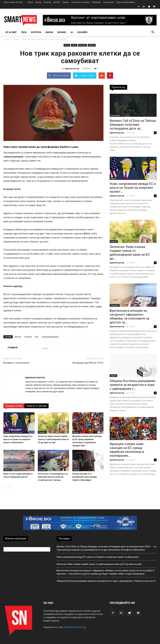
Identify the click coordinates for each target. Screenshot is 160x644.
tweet (45, 348)
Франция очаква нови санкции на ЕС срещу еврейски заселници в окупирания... (127, 450)
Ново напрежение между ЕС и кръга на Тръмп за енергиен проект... (133, 188)
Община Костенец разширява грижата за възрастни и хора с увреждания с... (132, 385)
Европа (7, 432)
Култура (36, 32)
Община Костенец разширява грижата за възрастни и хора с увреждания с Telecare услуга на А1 (106, 581)
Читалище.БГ (109, 2)
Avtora (30, 2)
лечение (28, 337)
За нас (16, 39)
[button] (153, 32)
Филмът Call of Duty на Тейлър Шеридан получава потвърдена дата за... (133, 125)
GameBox (83, 45)
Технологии (115, 115)
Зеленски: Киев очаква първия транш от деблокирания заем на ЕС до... (130, 253)
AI (72, 32)
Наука (49, 32)
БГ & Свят (11, 32)
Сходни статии (14, 406)
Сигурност (115, 305)
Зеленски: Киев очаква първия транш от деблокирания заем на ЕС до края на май (53, 439)
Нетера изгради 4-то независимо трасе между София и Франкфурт (85, 477)
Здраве (113, 376)
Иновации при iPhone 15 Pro (88, 363)
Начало (7, 39)
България (42, 470)
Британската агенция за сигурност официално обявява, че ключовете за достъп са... (130, 316)
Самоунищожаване (50, 337)
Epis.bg (38, 2)
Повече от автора (37, 406)
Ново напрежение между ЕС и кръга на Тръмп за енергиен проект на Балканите (18, 439)
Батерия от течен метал (16, 363)
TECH (24, 32)
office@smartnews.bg (75, 627)
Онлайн (82, 32)
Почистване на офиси (81, 2)
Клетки (18, 337)
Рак (37, 337)
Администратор (72, 68)
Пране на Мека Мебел (126, 2)
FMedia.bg (96, 2)
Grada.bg (47, 2)
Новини (66, 2)
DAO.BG (57, 2)
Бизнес (62, 32)
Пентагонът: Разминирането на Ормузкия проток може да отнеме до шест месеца (53, 477)
